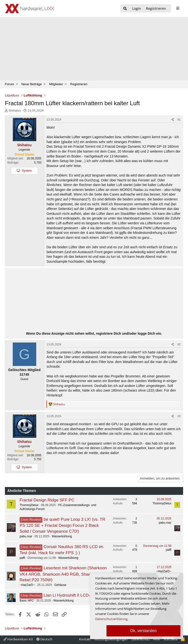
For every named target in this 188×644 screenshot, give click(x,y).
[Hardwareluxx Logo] (30, 9)
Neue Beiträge (31, 84)
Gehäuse (60, 585)
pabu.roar (26, 536)
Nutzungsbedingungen (111, 639)
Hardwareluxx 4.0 (18, 639)
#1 (179, 120)
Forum (10, 84)
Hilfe (157, 639)
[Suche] (125, 9)
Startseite (170, 639)
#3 (179, 416)
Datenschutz (141, 639)
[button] (17, 84)
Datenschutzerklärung (111, 619)
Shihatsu (15, 110)
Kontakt (85, 639)
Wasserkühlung (62, 536)
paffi (22, 558)
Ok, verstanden (144, 631)
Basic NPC (27, 601)
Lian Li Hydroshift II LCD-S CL (71, 595)
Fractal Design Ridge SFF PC (47, 500)
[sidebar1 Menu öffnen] (178, 8)
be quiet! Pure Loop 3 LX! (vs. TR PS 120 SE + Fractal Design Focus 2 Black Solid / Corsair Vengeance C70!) (62, 525)
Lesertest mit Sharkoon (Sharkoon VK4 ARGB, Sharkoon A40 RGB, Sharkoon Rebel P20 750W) (63, 574)
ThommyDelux (29, 505)
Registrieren (79, 84)
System (27, 171)
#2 (179, 344)
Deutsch (44, 639)
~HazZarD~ (27, 585)
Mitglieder (56, 84)
